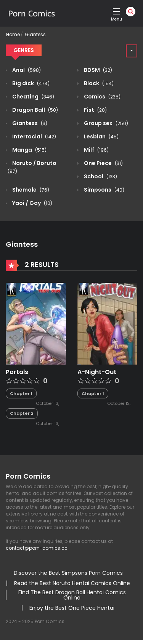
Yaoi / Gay (32, 203)
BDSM (97, 70)
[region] (71, 574)
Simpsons (104, 190)
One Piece (103, 163)
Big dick (30, 83)
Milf (96, 150)
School (100, 176)
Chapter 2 (22, 413)
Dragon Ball (35, 110)
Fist (95, 110)
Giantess (35, 34)
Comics (102, 97)
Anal (26, 70)
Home (13, 34)
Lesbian (101, 136)
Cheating (33, 97)
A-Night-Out (97, 372)
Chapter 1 (21, 393)
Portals (17, 372)
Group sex (105, 123)
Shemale (30, 190)
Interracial (34, 136)
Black (98, 83)
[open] (116, 11)
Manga (29, 150)
